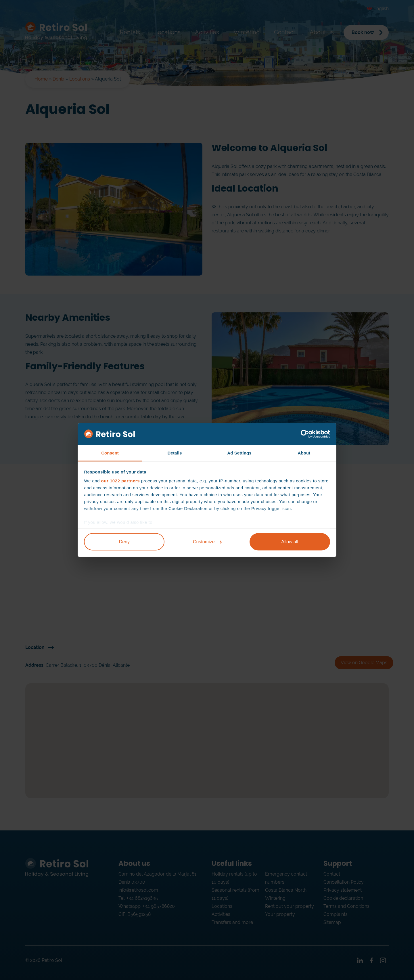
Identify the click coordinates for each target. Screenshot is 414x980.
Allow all (290, 541)
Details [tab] (175, 453)
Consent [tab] (110, 453)
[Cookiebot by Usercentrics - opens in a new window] (305, 434)
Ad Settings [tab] (239, 453)
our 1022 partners (120, 481)
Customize (207, 541)
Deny (124, 541)
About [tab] (304, 453)
